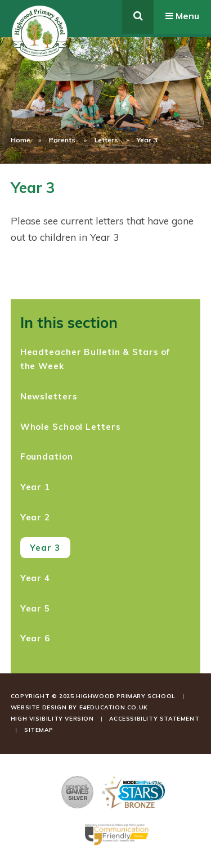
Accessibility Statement (154, 719)
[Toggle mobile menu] (182, 17)
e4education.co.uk (114, 707)
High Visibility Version (52, 719)
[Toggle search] (138, 17)
